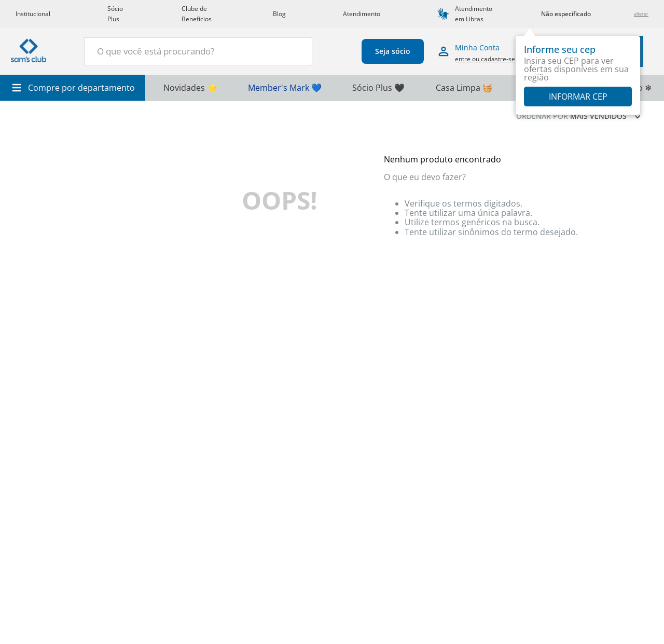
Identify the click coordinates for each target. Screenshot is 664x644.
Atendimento (362, 14)
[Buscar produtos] (298, 50)
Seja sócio (393, 51)
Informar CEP (578, 97)
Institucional (33, 14)
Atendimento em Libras (474, 14)
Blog (279, 14)
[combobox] (198, 51)
